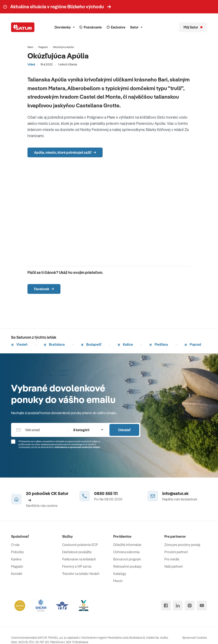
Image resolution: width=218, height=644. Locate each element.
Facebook (44, 289)
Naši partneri (174, 566)
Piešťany (159, 344)
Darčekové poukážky (77, 552)
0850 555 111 (106, 493)
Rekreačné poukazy (127, 566)
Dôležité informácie (127, 545)
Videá (31, 64)
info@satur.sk (175, 493)
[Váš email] (39, 430)
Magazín (17, 566)
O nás (15, 545)
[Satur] (23, 27)
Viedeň (19, 344)
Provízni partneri (176, 552)
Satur (136, 27)
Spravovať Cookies (195, 638)
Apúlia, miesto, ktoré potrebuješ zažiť (65, 152)
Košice (125, 344)
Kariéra (16, 559)
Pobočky (17, 552)
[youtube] (202, 606)
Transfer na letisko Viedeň (81, 574)
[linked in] (178, 606)
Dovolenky (65, 27)
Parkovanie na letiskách (79, 559)
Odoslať (124, 430)
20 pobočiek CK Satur (47, 496)
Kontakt (17, 574)
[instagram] (190, 606)
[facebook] (166, 606)
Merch (118, 581)
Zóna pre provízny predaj (182, 545)
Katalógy (120, 574)
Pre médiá (172, 559)
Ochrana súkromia (126, 552)
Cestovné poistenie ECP (80, 545)
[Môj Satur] (193, 27)
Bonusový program (127, 559)
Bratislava (54, 344)
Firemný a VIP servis (77, 566)
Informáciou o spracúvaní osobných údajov (77, 447)
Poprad (193, 344)
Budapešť (91, 344)
